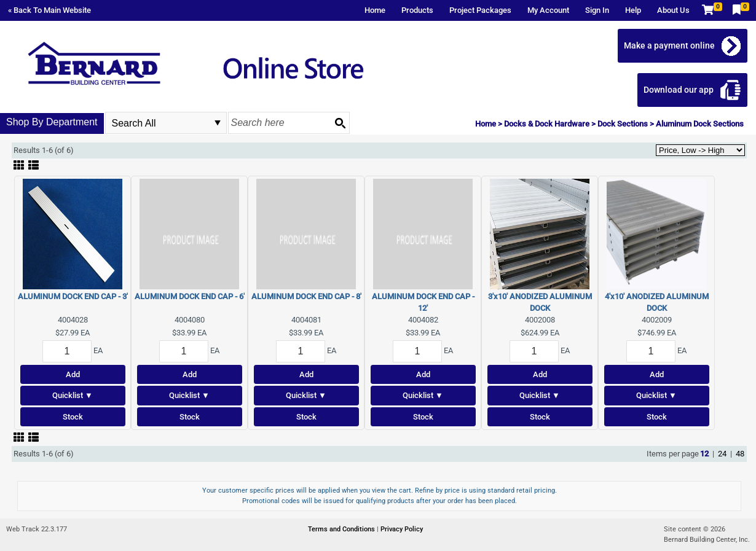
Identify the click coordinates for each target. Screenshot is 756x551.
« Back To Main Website (49, 10)
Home (375, 10)
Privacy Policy (402, 529)
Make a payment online (669, 45)
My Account (548, 10)
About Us (673, 10)
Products (417, 10)
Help (633, 10)
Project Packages (480, 10)
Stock (73, 417)
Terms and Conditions (342, 529)
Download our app (679, 90)
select (218, 123)
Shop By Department (52, 122)
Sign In (597, 10)
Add (73, 374)
